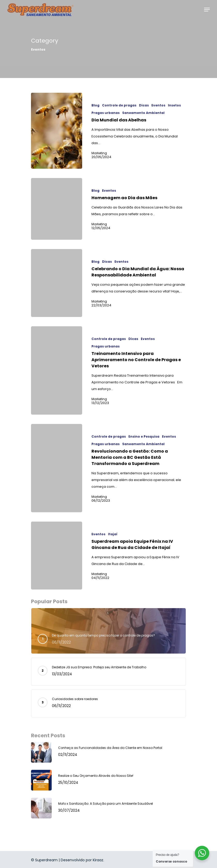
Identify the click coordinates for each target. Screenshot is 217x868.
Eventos (158, 105)
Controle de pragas (119, 105)
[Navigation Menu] (207, 10)
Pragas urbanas (106, 113)
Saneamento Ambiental (143, 113)
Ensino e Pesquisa (144, 437)
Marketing (99, 153)
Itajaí (113, 534)
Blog (95, 105)
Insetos (174, 105)
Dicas (144, 105)
